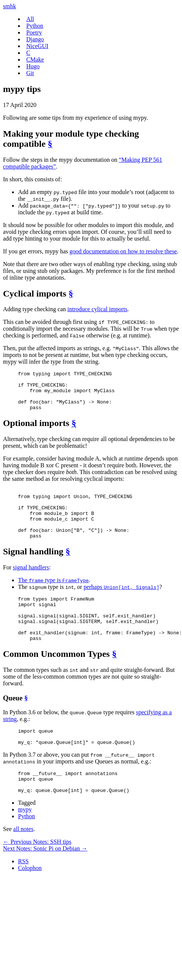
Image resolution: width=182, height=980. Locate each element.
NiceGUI (37, 46)
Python (35, 26)
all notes (23, 864)
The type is (53, 598)
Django (35, 39)
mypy (25, 844)
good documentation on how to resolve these (123, 251)
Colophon (30, 903)
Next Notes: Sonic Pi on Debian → (45, 883)
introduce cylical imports (98, 309)
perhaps (122, 605)
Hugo (33, 66)
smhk (10, 6)
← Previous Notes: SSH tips (37, 877)
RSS (23, 896)
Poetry (34, 32)
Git (30, 73)
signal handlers (31, 585)
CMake (35, 59)
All (30, 19)
